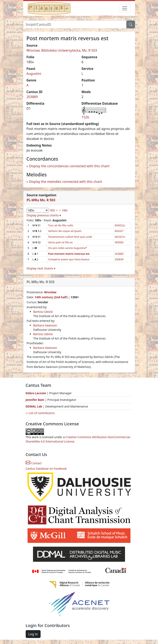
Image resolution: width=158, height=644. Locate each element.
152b (85, 117)
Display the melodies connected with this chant (66, 182)
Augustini (34, 74)
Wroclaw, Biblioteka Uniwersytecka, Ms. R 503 (62, 50)
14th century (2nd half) (51, 297)
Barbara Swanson (45, 325)
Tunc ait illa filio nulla (60, 225)
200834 (119, 259)
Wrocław (50, 292)
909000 (119, 242)
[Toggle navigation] (125, 8)
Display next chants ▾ (41, 268)
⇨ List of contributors (40, 413)
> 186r (63, 210)
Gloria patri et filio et (60, 242)
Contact (34, 463)
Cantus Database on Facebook (46, 469)
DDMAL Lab (34, 406)
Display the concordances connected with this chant (69, 166)
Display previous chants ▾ (44, 215)
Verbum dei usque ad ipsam (65, 231)
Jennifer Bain (35, 400)
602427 (119, 231)
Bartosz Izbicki (43, 312)
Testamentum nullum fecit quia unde (70, 237)
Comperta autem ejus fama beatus (69, 259)
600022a (120, 225)
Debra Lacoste (36, 393)
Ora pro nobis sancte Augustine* (68, 248)
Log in (33, 634)
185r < (53, 210)
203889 (32, 97)
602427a (120, 237)
